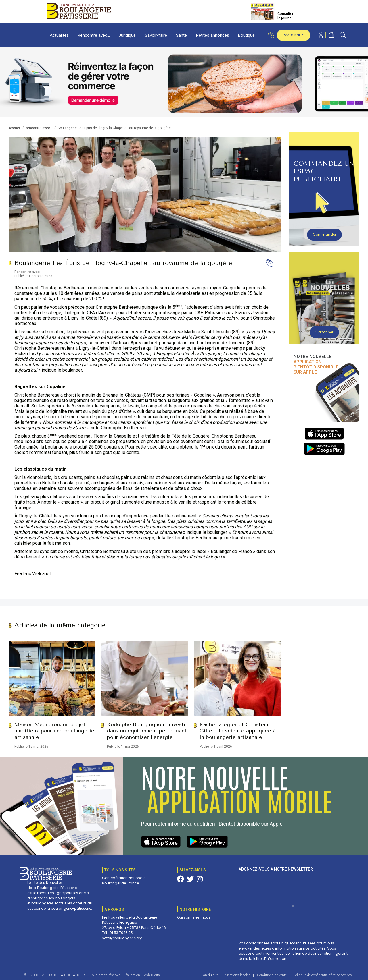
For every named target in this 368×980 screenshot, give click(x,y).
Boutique (246, 35)
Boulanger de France (120, 883)
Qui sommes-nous (194, 917)
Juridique (127, 35)
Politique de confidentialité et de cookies (323, 975)
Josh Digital (152, 975)
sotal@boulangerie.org (122, 938)
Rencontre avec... (39, 128)
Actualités (59, 35)
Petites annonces (213, 35)
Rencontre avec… (94, 35)
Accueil (15, 128)
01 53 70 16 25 (121, 933)
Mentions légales (238, 975)
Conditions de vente (272, 975)
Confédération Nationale (124, 878)
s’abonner (294, 35)
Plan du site (209, 975)
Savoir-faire (156, 35)
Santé (181, 35)
